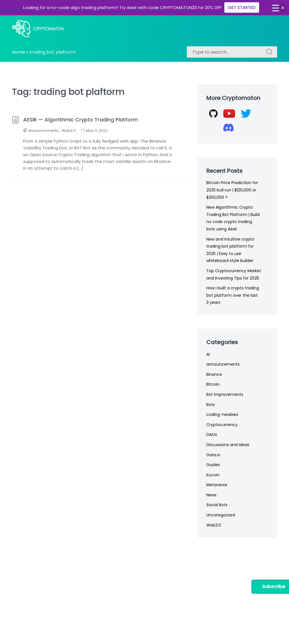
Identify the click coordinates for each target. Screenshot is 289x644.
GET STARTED (242, 7)
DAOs (212, 435)
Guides (213, 465)
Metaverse (217, 485)
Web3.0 (69, 131)
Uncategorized (221, 515)
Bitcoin (213, 384)
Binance (214, 374)
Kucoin (213, 475)
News (211, 495)
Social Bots (217, 505)
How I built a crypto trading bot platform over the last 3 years (233, 295)
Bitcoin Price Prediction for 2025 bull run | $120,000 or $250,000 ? (232, 190)
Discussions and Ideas (228, 445)
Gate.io (213, 455)
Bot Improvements (225, 394)
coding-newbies (222, 414)
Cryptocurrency (222, 425)
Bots (211, 405)
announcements (43, 131)
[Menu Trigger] (276, 8)
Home (18, 52)
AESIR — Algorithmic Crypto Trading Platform (75, 120)
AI (208, 354)
